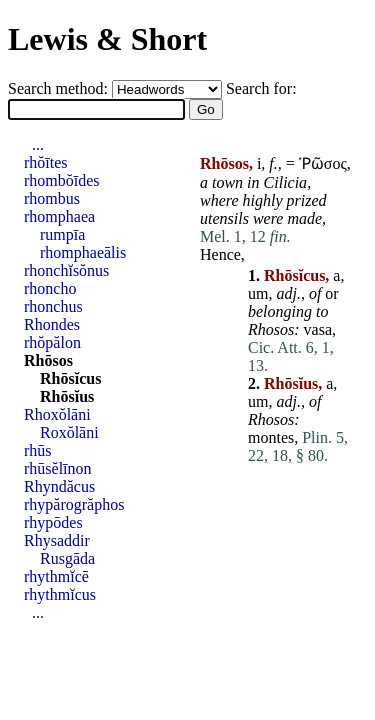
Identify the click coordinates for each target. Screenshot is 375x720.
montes (271, 437)
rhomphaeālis (83, 252)
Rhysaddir (57, 540)
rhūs (38, 450)
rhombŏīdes (62, 180)
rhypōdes (53, 522)
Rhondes (52, 324)
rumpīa (62, 234)
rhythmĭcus (60, 594)
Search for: (261, 88)
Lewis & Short (107, 39)
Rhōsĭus (67, 396)
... (38, 144)
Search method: (60, 88)
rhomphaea (59, 216)
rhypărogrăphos (74, 504)
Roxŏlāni (69, 432)
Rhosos (271, 329)
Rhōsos (48, 360)
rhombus (52, 198)
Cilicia (286, 182)
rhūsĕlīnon (58, 468)
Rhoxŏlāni (57, 414)
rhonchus (53, 306)
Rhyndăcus (59, 486)
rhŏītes (46, 162)
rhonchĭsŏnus (66, 270)
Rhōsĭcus (70, 378)
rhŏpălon (52, 342)
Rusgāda (67, 558)
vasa (318, 329)
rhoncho (50, 288)
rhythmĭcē (56, 576)
